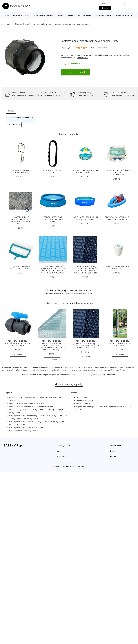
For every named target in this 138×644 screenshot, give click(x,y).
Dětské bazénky (84, 16)
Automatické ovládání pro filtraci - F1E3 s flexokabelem (117, 172)
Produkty (9, 24)
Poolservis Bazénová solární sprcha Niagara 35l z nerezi (120, 343)
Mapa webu (62, 457)
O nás (113, 451)
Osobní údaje (116, 446)
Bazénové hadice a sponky (43, 24)
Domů (7, 16)
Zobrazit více (14, 125)
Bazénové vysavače (103, 16)
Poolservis (126, 55)
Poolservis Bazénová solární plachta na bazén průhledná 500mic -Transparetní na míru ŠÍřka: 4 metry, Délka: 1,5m (52, 345)
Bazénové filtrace (124, 16)
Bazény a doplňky (20, 16)
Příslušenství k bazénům (23, 24)
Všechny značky (64, 446)
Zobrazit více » (83, 58)
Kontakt (113, 457)
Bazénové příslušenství (43, 16)
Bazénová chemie (65, 16)
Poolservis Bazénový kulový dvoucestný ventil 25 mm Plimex (18, 343)
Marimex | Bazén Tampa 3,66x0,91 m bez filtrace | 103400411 (53, 219)
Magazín (60, 451)
